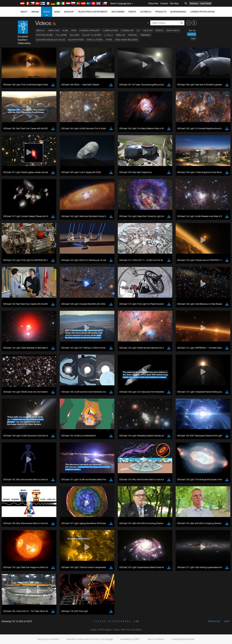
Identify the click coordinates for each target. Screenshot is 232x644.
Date (193, 39)
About (24, 12)
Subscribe (153, 3)
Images (35, 12)
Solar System (76, 40)
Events (132, 12)
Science (194, 3)
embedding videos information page (175, 610)
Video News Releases (126, 40)
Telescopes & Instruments (93, 12)
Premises (145, 35)
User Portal (206, 3)
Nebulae (121, 35)
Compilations (110, 30)
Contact (164, 3)
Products (161, 12)
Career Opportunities (202, 12)
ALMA (65, 30)
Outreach (146, 12)
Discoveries (118, 12)
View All (41, 30)
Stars (109, 40)
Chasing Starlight (90, 30)
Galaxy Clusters (92, 35)
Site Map (174, 3)
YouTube (7, 607)
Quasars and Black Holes (51, 40)
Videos (47, 14)
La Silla (109, 35)
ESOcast (148, 30)
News (57, 12)
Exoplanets (173, 30)
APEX (74, 30)
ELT (139, 30)
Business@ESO (178, 12)
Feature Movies (44, 35)
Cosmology (127, 30)
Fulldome (61, 35)
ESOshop (69, 12)
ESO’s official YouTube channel (79, 607)
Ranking (192, 34)
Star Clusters (95, 40)
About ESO (54, 30)
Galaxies (74, 35)
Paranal (133, 35)
